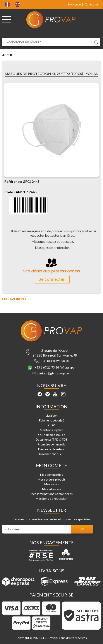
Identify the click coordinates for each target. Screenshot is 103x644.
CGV (52, 425)
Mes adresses (52, 489)
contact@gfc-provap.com (54, 373)
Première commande (51, 444)
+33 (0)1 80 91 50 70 (55, 361)
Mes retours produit (51, 479)
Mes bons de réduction (51, 499)
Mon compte (51, 465)
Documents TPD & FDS (51, 439)
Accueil (9, 55)
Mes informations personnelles (52, 494)
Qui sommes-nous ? (52, 435)
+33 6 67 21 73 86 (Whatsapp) (55, 367)
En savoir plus (16, 299)
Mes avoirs (52, 484)
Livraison (52, 415)
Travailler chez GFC (51, 454)
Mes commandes (52, 475)
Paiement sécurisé (51, 420)
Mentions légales (52, 430)
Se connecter (52, 279)
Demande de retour (51, 449)
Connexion (92, 4)
